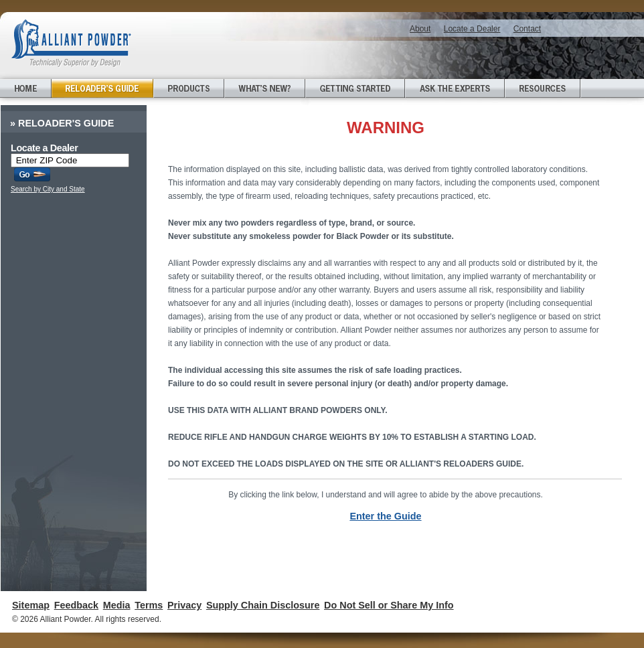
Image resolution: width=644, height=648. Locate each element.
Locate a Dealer (472, 29)
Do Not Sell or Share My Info (389, 605)
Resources (543, 88)
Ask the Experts (455, 88)
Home (26, 88)
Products (189, 88)
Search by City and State (48, 189)
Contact (527, 29)
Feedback (76, 605)
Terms (149, 605)
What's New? (265, 88)
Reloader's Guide (102, 88)
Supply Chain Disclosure (263, 605)
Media (117, 605)
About (420, 29)
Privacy (184, 605)
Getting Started (355, 88)
